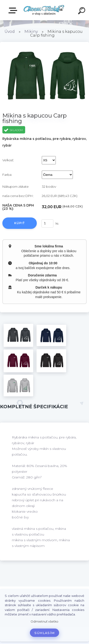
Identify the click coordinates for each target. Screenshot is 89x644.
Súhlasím (45, 633)
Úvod (10, 32)
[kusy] (47, 224)
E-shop (14, 10)
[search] (82, 11)
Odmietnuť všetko (44, 622)
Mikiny (31, 32)
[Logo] (44, 10)
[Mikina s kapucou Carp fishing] (18, 335)
